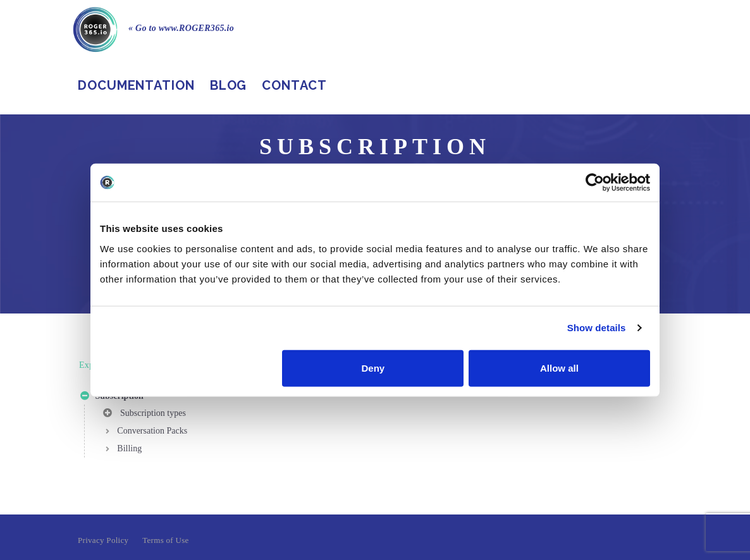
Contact (294, 85)
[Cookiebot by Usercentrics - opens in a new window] (595, 183)
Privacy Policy (103, 540)
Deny (373, 368)
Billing (129, 448)
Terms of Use (165, 540)
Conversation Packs (152, 431)
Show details (597, 328)
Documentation (136, 85)
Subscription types (144, 415)
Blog (229, 85)
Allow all (559, 368)
